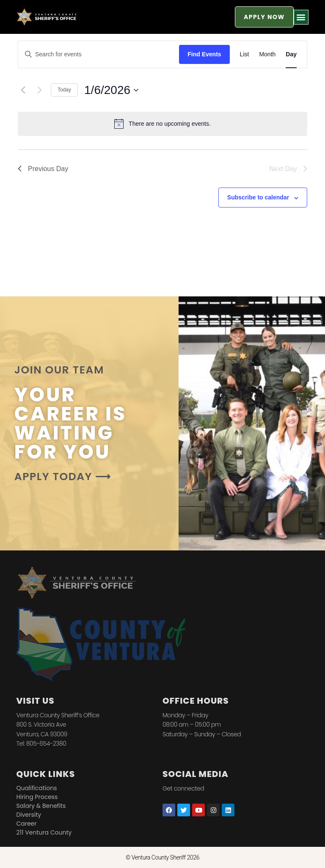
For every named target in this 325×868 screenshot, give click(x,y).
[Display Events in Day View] (291, 54)
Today (64, 90)
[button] (301, 17)
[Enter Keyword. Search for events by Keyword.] (99, 54)
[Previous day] (23, 90)
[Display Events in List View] (245, 54)
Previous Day (43, 169)
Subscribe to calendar (258, 197)
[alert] (162, 124)
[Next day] (39, 90)
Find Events (204, 54)
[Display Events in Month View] (267, 54)
